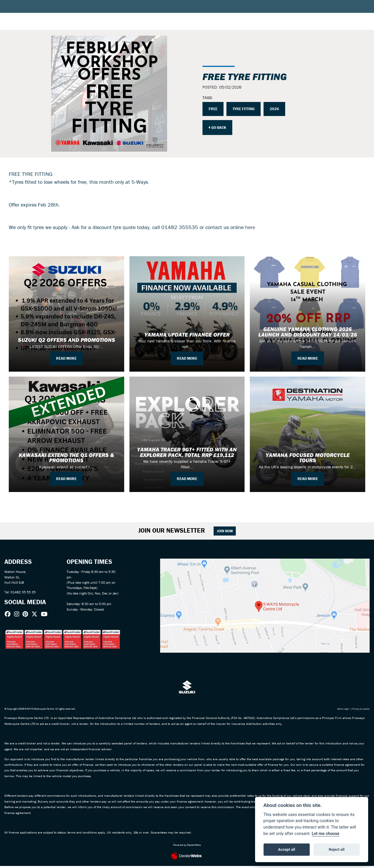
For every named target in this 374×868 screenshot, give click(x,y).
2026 (278, 109)
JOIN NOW (228, 532)
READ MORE (66, 358)
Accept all (287, 849)
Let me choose (326, 834)
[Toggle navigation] (10, 16)
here (250, 227)
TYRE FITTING (246, 109)
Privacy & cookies (360, 711)
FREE (213, 109)
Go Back (219, 128)
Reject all (337, 849)
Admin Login (340, 711)
